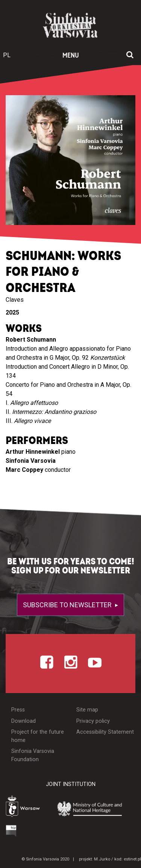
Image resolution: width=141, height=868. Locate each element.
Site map (87, 710)
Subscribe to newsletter (68, 605)
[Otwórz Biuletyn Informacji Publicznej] (11, 831)
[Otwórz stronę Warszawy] (25, 807)
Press (18, 710)
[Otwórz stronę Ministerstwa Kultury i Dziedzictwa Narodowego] (94, 808)
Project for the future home (38, 736)
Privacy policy (93, 721)
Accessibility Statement (105, 732)
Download (23, 721)
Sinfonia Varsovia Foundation (33, 755)
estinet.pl (132, 859)
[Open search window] (130, 55)
